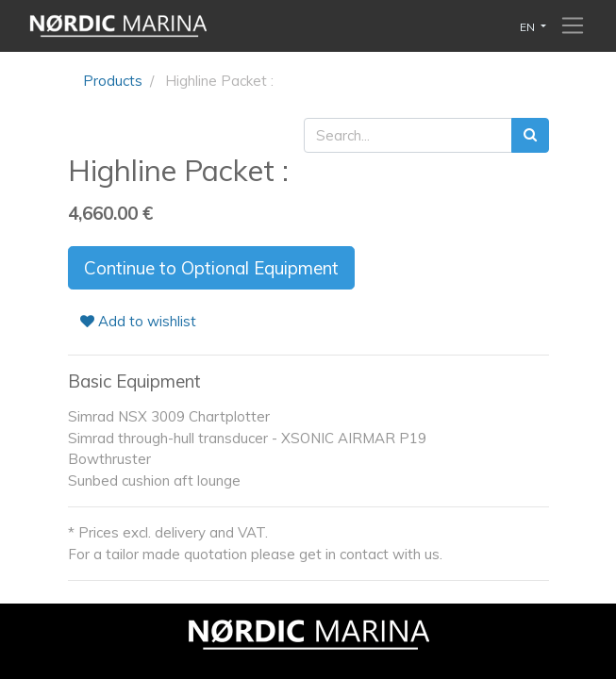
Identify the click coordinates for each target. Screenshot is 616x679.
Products (113, 81)
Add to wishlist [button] (138, 321)
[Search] (530, 135)
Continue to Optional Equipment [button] (211, 268)
